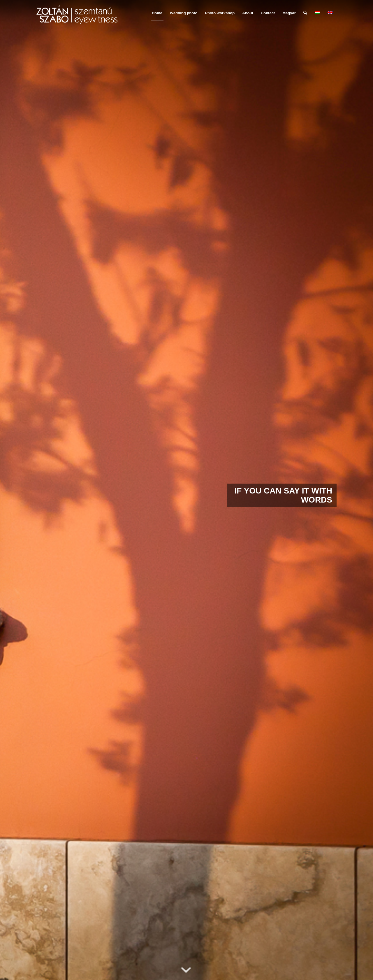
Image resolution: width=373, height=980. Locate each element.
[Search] (305, 13)
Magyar (289, 13)
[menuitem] (157, 13)
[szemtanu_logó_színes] (77, 17)
